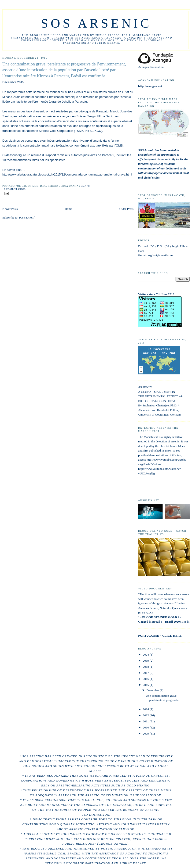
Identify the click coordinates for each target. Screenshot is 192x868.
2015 (146, 685)
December (153, 690)
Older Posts (126, 209)
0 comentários (15, 189)
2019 (146, 661)
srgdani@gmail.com (160, 255)
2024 (146, 655)
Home (69, 209)
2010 (146, 727)
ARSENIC (145, 387)
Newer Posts (10, 209)
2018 (146, 667)
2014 (146, 709)
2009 (146, 733)
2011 (146, 721)
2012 (146, 715)
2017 (146, 673)
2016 (146, 679)
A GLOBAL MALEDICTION (157, 392)
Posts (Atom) (27, 217)
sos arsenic (96, 23)
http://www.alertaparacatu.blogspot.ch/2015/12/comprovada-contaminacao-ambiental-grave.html (67, 174)
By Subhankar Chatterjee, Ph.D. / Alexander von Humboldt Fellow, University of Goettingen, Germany (160, 410)
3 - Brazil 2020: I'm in (175, 622)
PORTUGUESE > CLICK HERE (160, 636)
